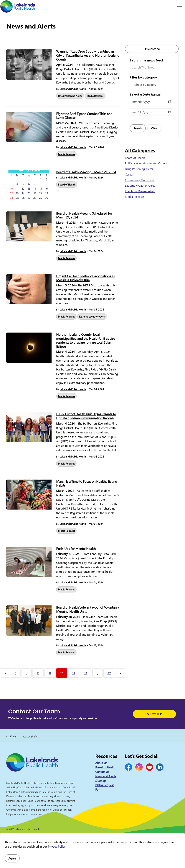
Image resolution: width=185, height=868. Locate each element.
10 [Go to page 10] (38, 673)
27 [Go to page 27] (109, 673)
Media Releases (95, 96)
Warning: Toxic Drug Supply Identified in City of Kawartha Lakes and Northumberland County (88, 55)
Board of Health (67, 185)
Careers (130, 174)
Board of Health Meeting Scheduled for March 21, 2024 (84, 216)
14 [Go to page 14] (86, 673)
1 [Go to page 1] (16, 673)
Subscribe (152, 49)
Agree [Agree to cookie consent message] (12, 858)
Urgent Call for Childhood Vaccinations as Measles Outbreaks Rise (85, 278)
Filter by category (143, 77)
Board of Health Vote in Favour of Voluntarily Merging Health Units (88, 610)
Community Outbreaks (139, 180)
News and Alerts (106, 776)
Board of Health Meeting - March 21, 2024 (86, 172)
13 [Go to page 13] (74, 673)
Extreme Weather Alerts (92, 317)
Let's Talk (154, 714)
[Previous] (5, 673)
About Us (101, 763)
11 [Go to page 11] (50, 673)
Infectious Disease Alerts (140, 191)
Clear (154, 128)
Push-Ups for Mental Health (76, 549)
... (27, 674)
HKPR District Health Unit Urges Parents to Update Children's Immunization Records (86, 416)
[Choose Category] (152, 84)
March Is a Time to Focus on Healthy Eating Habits (87, 484)
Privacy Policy (57, 847)
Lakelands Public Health (73, 89)
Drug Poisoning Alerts (70, 96)
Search (138, 128)
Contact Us (102, 772)
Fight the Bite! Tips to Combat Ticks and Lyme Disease (84, 116)
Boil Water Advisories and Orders (146, 163)
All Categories (140, 150)
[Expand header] (179, 6)
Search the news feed (146, 60)
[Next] (120, 673)
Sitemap (100, 781)
